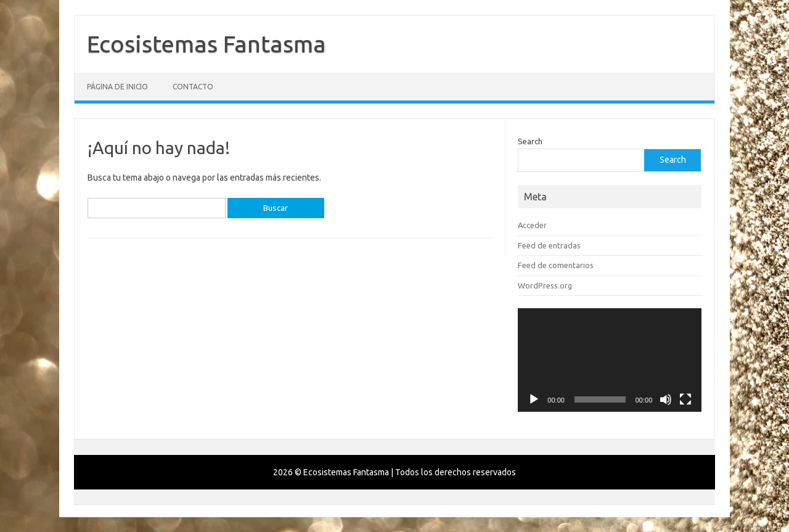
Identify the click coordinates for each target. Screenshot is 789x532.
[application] (610, 360)
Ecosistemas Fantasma (206, 44)
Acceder (532, 225)
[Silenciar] (666, 399)
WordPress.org (545, 285)
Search (530, 141)
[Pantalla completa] (685, 399)
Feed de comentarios (556, 265)
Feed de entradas (549, 245)
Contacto (193, 87)
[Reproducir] (534, 399)
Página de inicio (117, 87)
